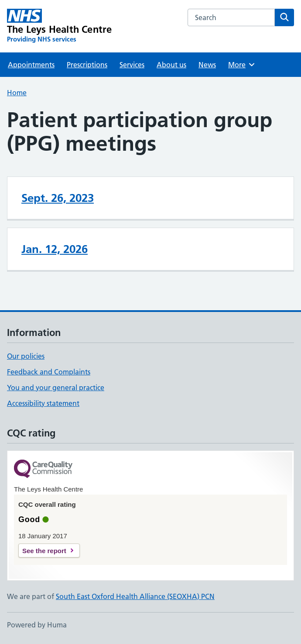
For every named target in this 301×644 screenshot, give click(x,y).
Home (17, 93)
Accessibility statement (43, 403)
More (242, 65)
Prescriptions (87, 65)
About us (171, 65)
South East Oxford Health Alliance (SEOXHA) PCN (135, 596)
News (207, 65)
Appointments (31, 65)
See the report (44, 551)
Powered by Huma (37, 625)
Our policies (26, 356)
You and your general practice (56, 388)
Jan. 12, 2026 (55, 249)
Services (132, 65)
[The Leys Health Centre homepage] (59, 26)
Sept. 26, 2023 (58, 198)
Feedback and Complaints (49, 372)
